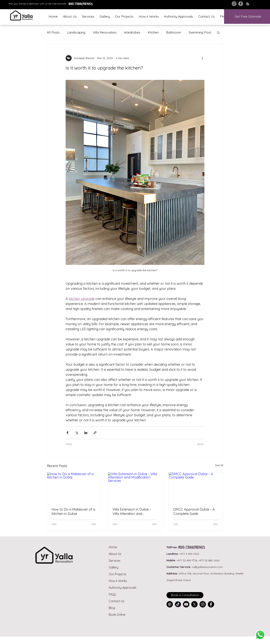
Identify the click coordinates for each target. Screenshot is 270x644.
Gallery (114, 567)
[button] (88, 16)
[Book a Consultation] (185, 595)
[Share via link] (95, 433)
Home (113, 547)
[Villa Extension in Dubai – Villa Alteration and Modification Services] (135, 487)
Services (115, 561)
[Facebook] (241, 4)
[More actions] (202, 58)
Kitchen (153, 32)
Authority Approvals (123, 588)
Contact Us (117, 601)
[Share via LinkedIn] (86, 433)
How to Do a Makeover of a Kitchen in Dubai (73, 511)
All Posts (53, 32)
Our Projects (117, 574)
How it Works (118, 581)
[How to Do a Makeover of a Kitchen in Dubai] (74, 487)
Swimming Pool (200, 32)
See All (219, 465)
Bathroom (174, 32)
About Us (115, 554)
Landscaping (76, 32)
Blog (112, 608)
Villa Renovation (105, 32)
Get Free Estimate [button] (57, 4)
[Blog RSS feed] (248, 4)
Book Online (117, 615)
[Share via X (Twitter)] (77, 433)
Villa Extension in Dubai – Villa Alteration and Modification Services (132, 511)
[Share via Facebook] (67, 433)
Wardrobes (132, 32)
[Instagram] (234, 4)
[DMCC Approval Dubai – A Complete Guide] (196, 487)
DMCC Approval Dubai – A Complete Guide (194, 511)
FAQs (112, 594)
